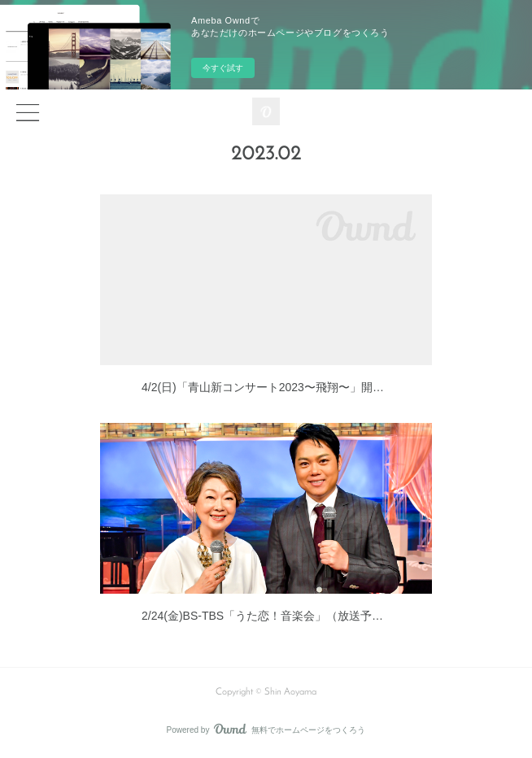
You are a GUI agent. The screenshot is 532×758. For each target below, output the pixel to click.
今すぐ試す (223, 68)
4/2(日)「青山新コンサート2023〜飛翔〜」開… (263, 387)
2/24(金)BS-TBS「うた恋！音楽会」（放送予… (262, 616)
